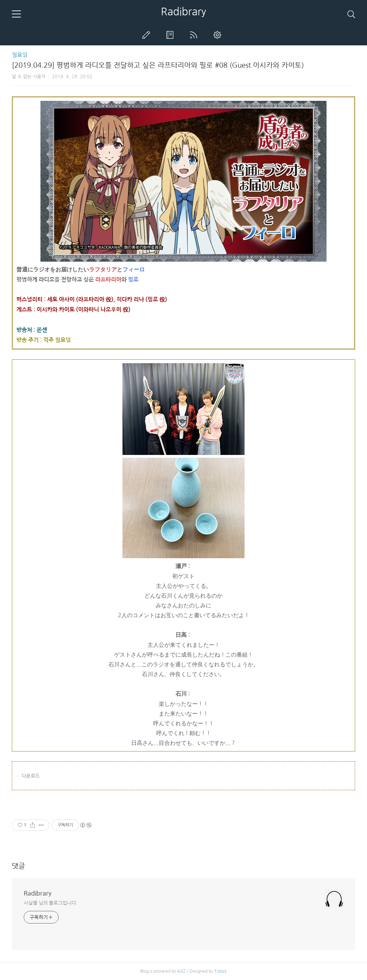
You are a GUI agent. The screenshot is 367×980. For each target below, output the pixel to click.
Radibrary (183, 12)
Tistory (220, 971)
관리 (219, 35)
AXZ (181, 971)
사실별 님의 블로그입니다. (51, 903)
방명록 (171, 35)
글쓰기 (148, 35)
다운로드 (31, 776)
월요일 (20, 55)
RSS (195, 35)
